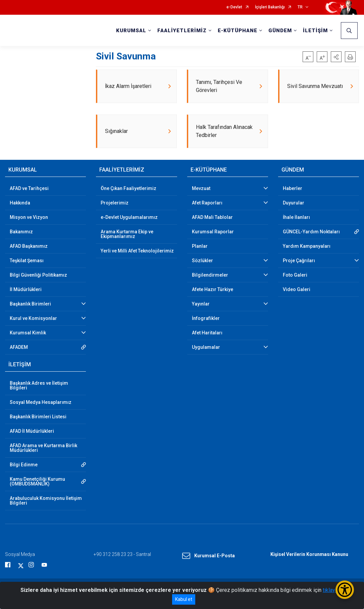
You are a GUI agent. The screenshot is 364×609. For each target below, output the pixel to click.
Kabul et (184, 599)
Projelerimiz (115, 203)
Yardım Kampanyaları (307, 246)
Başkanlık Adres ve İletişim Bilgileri (39, 386)
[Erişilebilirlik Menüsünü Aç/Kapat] (345, 590)
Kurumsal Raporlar (213, 232)
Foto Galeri (295, 275)
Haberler (293, 189)
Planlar (200, 246)
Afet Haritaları (207, 333)
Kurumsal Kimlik (28, 333)
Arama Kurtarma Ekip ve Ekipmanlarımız (127, 234)
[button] (336, 57)
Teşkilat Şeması (27, 261)
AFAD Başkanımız (29, 246)
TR (300, 7)
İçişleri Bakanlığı (270, 7)
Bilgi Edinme (24, 465)
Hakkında (20, 203)
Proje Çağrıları (299, 261)
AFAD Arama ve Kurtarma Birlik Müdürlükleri (43, 448)
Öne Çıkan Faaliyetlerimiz (128, 189)
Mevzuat (201, 189)
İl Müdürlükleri (26, 290)
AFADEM (19, 347)
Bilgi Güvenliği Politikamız (38, 275)
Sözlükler (202, 261)
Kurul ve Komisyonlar (33, 319)
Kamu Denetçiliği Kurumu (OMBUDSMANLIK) (37, 482)
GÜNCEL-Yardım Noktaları (311, 232)
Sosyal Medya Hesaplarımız (41, 403)
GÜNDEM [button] (280, 31)
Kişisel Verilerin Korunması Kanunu (309, 555)
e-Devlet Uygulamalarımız (129, 218)
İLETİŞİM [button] (315, 31)
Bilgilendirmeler (210, 275)
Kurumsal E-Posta (209, 556)
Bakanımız (21, 232)
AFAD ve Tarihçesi (29, 189)
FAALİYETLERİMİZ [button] (182, 31)
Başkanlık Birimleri (30, 304)
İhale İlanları (296, 218)
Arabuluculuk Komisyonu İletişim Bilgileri (46, 501)
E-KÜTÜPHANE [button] (238, 31)
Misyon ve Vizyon (29, 218)
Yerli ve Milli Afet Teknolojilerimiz (137, 251)
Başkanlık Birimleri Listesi (38, 417)
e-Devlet (234, 7)
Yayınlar (201, 304)
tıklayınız (333, 590)
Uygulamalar (206, 347)
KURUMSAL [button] (131, 31)
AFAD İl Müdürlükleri (32, 431)
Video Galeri (297, 290)
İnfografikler (206, 319)
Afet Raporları (207, 203)
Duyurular (294, 203)
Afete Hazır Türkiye (213, 290)
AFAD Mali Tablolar (212, 218)
